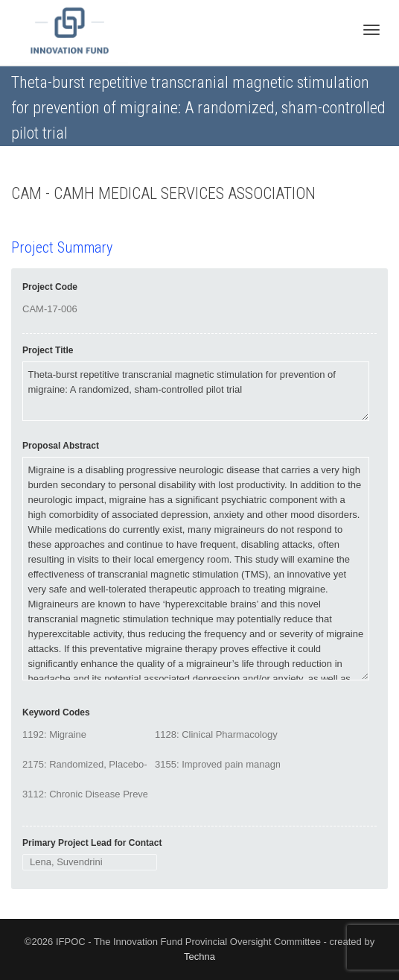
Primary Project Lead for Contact (92, 843)
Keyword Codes (56, 712)
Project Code (50, 287)
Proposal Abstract (61, 446)
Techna (199, 957)
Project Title (48, 350)
